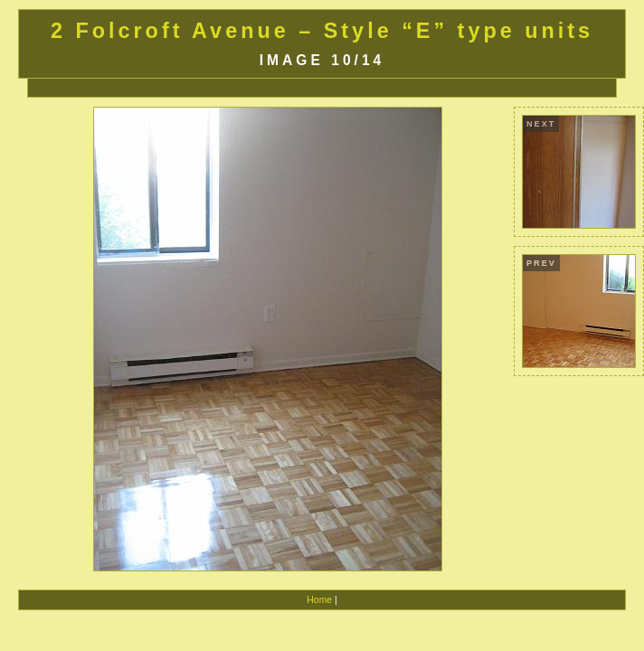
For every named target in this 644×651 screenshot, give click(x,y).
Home (319, 600)
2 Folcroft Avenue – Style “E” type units (322, 31)
